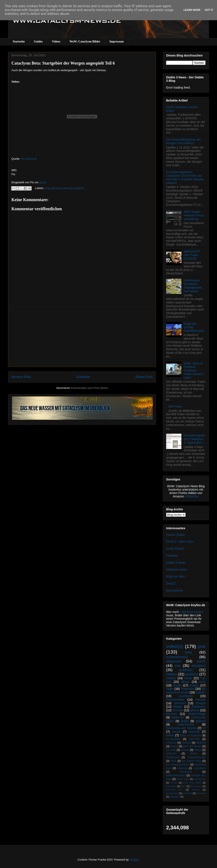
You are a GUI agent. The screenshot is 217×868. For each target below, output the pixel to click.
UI (204, 728)
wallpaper (175, 797)
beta (47, 188)
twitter (170, 735)
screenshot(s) (177, 657)
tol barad (201, 793)
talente (185, 750)
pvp (178, 666)
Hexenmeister (175, 700)
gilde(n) (201, 721)
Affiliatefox (192, 496)
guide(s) (192, 674)
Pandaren (171, 786)
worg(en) (79, 188)
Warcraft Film (174, 790)
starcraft (194, 732)
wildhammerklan (176, 775)
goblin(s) (186, 670)
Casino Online (175, 535)
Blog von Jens (175, 576)
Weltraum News (177, 570)
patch (201, 661)
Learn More (192, 10)
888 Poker (175, 406)
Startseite (19, 42)
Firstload (172, 556)
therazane (186, 772)
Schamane (198, 707)
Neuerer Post (21, 377)
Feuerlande (200, 779)
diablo (185, 721)
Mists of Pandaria (191, 735)
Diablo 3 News (176, 563)
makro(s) (187, 793)
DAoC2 (171, 583)
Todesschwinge (196, 757)
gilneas (56, 188)
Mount (194, 754)
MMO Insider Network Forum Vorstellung (194, 215)
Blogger (134, 860)
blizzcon (172, 714)
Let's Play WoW (192, 783)
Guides (38, 42)
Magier (178, 707)
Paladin (201, 692)
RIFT (183, 786)
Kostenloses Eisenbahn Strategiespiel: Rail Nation (193, 286)
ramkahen (200, 768)
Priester (200, 700)
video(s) (67, 188)
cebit (173, 761)
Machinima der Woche (181, 728)
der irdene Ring (191, 761)
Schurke (178, 710)
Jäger (170, 689)
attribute (201, 743)
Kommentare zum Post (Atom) (90, 388)
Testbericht (173, 757)
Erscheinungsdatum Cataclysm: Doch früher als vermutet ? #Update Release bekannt (185, 177)
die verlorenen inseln (186, 691)
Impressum (116, 42)
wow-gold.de (175, 590)
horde (188, 678)
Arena (198, 750)
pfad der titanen (192, 746)
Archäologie (173, 739)
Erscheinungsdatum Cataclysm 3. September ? (194, 439)
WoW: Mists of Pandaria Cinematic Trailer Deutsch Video (194, 370)
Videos (56, 42)
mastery (186, 743)
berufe (176, 732)
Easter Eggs (183, 779)
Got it (209, 10)
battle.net (178, 717)
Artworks (171, 754)
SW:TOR (194, 739)
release (171, 678)
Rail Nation (196, 786)
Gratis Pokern (175, 549)
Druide (177, 685)
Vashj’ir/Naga (197, 714)
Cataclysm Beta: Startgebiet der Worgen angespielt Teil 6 (63, 63)
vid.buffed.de (29, 159)
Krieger (201, 703)
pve (202, 646)
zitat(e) (172, 674)
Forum (174, 783)
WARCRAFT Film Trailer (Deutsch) (192, 255)
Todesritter (188, 689)
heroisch (180, 703)
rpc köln (171, 750)
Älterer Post (144, 377)
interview (171, 743)
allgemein (174, 661)
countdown (186, 696)
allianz (185, 682)
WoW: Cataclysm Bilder (85, 42)
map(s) (194, 685)
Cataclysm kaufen (191, 612)
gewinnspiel (172, 793)
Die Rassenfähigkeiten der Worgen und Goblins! (184, 141)
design (174, 746)
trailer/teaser (186, 724)
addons (196, 790)
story (202, 682)
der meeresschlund (178, 765)
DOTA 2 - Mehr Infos (180, 542)
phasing (182, 768)
